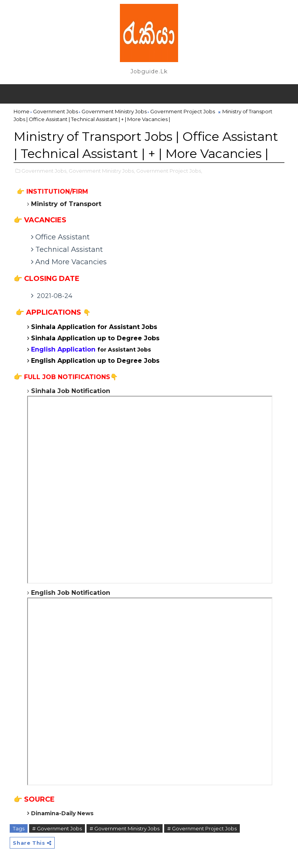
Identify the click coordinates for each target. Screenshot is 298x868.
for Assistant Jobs (91, 350)
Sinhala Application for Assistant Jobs (94, 327)
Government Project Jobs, (169, 171)
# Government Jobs (57, 828)
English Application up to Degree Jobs (95, 361)
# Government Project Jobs (202, 828)
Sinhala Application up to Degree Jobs (95, 338)
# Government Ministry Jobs (125, 828)
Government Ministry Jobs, (102, 171)
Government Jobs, (44, 171)
